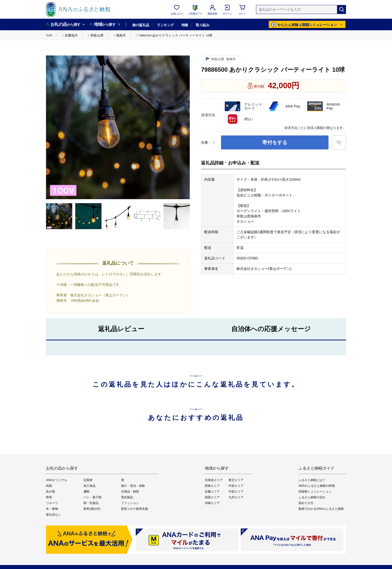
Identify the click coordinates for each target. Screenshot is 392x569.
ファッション (130, 503)
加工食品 (89, 486)
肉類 (49, 486)
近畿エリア (212, 492)
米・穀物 (52, 509)
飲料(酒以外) (92, 509)
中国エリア (236, 492)
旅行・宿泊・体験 (133, 486)
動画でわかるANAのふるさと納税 (321, 509)
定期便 (88, 480)
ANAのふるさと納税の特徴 (317, 486)
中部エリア (236, 486)
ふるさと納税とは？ (312, 480)
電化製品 (127, 497)
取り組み (202, 25)
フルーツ (52, 503)
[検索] (341, 9)
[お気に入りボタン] (339, 142)
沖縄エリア (212, 503)
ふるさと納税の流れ (312, 497)
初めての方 (306, 503)
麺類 (86, 492)
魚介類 (50, 492)
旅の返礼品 (141, 25)
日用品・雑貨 (130, 492)
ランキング (165, 25)
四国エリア (212, 497)
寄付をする (275, 142)
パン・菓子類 (92, 497)
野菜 (49, 497)
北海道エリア (214, 480)
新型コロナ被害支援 (134, 509)
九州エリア (236, 497)
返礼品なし (53, 515)
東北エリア (236, 480)
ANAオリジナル (57, 480)
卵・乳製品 (91, 503)
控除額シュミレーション (315, 492)
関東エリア (212, 486)
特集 (185, 25)
